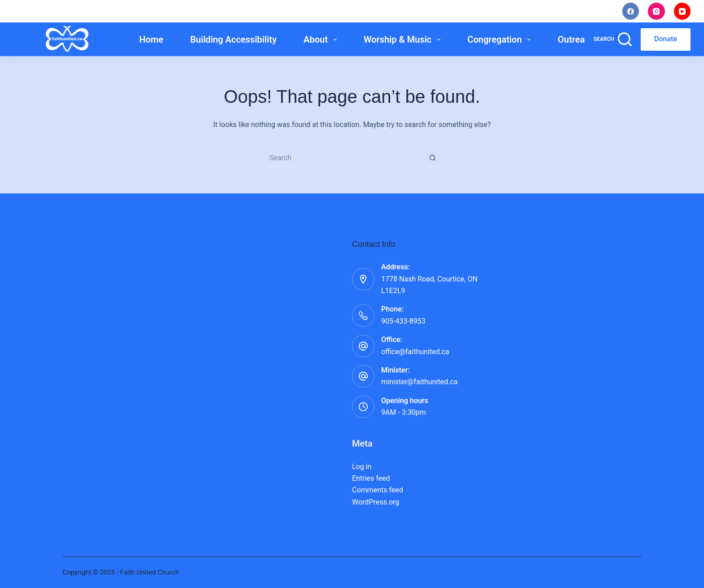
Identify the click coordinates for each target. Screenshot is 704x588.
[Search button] (433, 158)
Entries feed (371, 478)
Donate (666, 39)
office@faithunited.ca (415, 352)
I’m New (445, 11)
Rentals (589, 11)
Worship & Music (404, 39)
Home (151, 39)
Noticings (497, 11)
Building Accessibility (233, 39)
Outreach (582, 39)
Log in (362, 467)
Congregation (501, 39)
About (322, 39)
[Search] (613, 39)
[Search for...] (343, 158)
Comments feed (378, 490)
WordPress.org (376, 502)
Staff (544, 11)
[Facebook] (631, 11)
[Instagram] (656, 11)
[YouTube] (682, 11)
